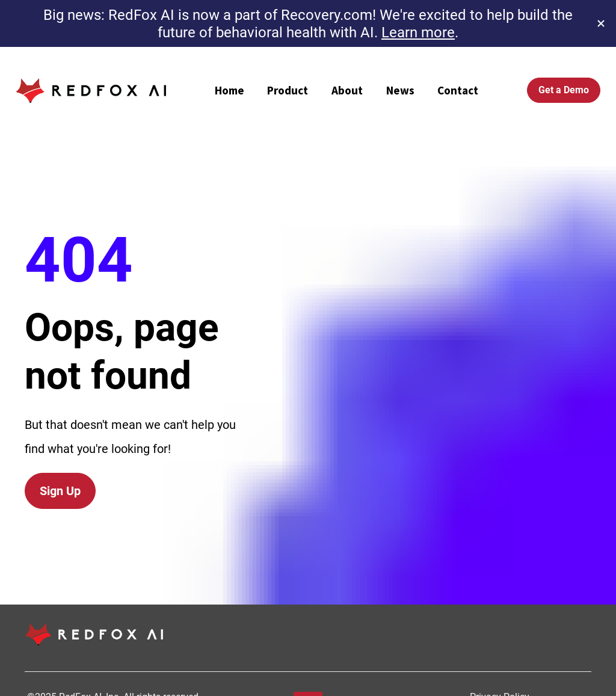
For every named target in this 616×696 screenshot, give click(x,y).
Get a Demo (564, 90)
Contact (458, 90)
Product (288, 90)
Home (229, 90)
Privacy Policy (501, 654)
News (400, 90)
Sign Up (60, 470)
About (347, 90)
